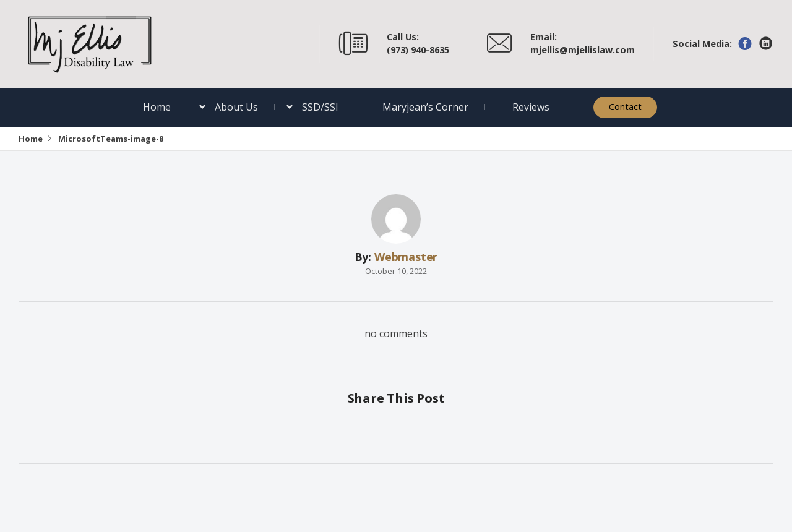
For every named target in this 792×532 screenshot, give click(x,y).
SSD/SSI (320, 107)
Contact (625, 107)
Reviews (531, 107)
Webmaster (406, 257)
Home (157, 107)
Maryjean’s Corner (425, 107)
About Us (236, 107)
